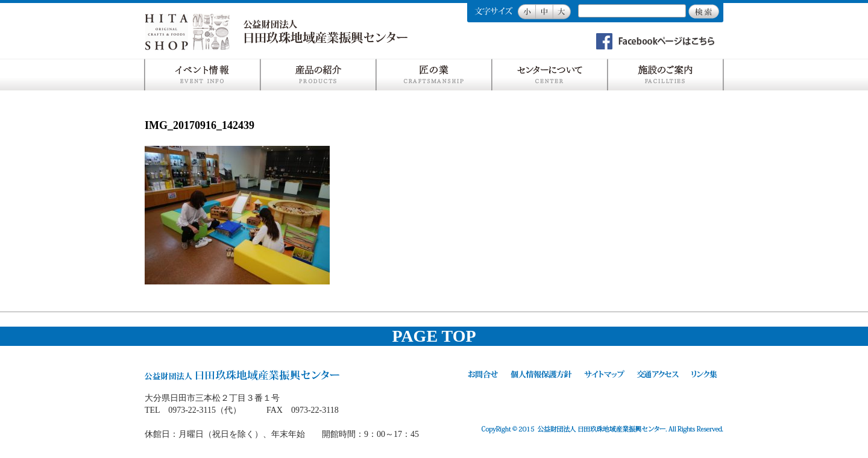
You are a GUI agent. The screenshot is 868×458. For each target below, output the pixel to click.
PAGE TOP (434, 336)
